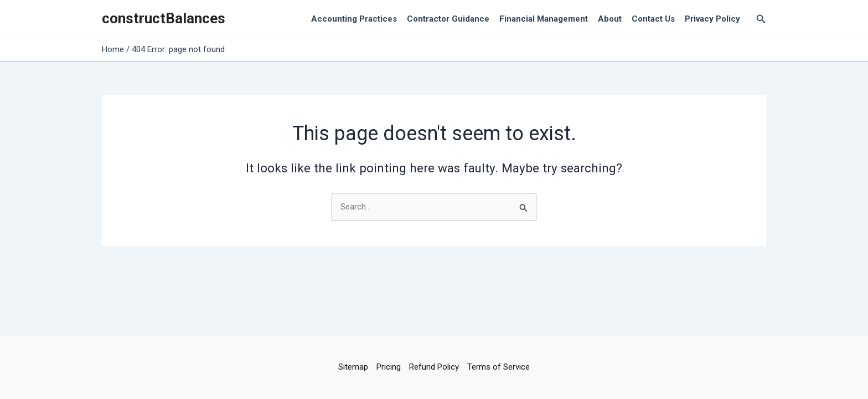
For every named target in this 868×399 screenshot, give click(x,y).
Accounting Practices (354, 19)
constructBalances (164, 18)
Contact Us (653, 19)
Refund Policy (434, 367)
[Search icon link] (761, 19)
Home (113, 49)
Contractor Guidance (448, 19)
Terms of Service (498, 367)
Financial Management (544, 19)
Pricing (389, 367)
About (610, 19)
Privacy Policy (712, 19)
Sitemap (353, 367)
